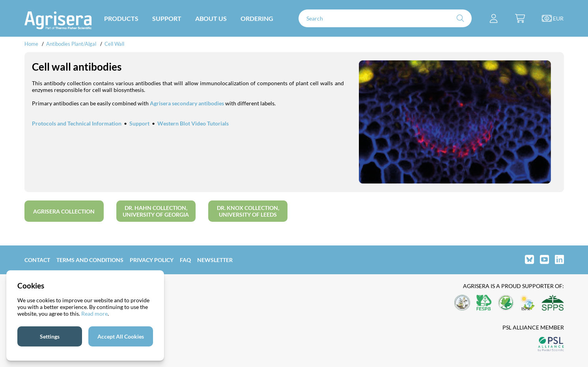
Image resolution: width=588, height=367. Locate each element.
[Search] (385, 18)
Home (31, 44)
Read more (94, 314)
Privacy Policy (152, 260)
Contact (37, 260)
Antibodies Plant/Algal (72, 44)
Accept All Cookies (121, 336)
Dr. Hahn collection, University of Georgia (156, 211)
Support (139, 123)
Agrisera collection (64, 211)
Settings (50, 336)
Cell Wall (114, 44)
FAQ (185, 260)
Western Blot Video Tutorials (193, 123)
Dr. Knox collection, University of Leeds (248, 211)
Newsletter (215, 260)
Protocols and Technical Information (77, 123)
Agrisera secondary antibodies (187, 103)
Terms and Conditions (90, 260)
